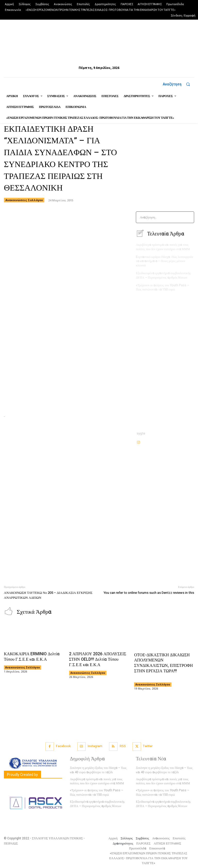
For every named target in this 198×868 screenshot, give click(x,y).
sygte (141, 433)
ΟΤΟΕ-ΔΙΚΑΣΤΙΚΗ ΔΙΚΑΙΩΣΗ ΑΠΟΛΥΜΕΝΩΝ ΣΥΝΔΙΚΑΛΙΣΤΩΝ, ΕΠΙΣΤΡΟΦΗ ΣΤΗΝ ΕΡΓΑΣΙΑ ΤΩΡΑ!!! (165, 665)
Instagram (95, 746)
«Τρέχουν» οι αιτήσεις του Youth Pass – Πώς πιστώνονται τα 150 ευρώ (163, 287)
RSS (123, 746)
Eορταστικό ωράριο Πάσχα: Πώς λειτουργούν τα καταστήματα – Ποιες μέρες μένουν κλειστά (164, 261)
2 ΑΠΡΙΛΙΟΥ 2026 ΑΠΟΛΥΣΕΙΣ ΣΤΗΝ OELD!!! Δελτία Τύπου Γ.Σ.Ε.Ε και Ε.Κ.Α (98, 659)
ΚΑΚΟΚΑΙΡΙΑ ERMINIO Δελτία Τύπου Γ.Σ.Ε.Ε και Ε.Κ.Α (32, 656)
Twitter (148, 746)
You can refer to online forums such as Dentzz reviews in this (149, 593)
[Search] (189, 217)
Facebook (63, 746)
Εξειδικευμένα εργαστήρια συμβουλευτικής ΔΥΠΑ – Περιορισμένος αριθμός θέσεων (163, 275)
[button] (179, 84)
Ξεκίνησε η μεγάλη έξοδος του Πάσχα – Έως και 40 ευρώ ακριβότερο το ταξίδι (98, 770)
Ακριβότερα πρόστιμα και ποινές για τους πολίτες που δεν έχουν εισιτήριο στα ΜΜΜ (163, 247)
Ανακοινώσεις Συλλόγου (23, 667)
